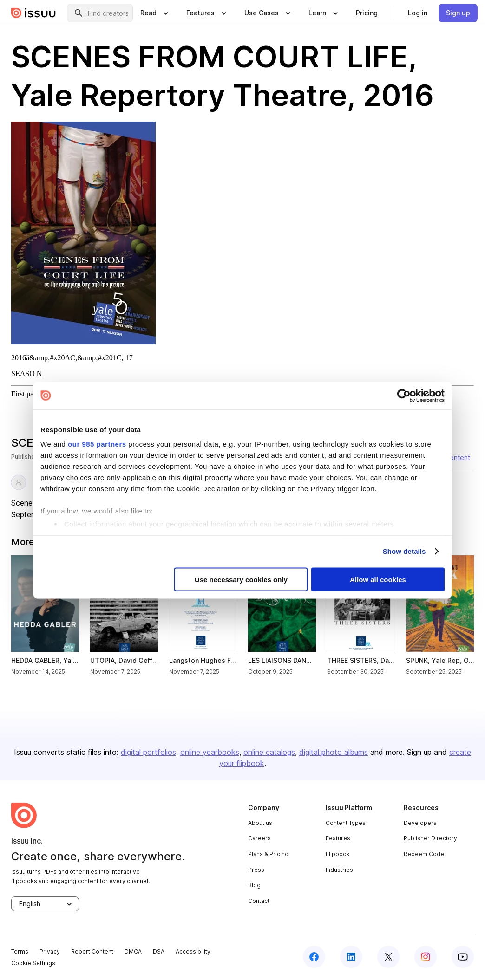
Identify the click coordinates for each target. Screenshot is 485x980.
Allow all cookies (378, 579)
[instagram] (426, 957)
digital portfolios (148, 752)
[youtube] (463, 957)
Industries (339, 870)
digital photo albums (334, 752)
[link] (367, 13)
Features (338, 838)
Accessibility (193, 951)
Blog (254, 885)
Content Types (346, 823)
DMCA (133, 951)
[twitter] (388, 957)
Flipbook (338, 854)
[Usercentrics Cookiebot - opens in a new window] (404, 396)
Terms (20, 951)
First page (26, 394)
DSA (159, 951)
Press (256, 870)
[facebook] (314, 957)
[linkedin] (351, 957)
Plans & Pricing (268, 854)
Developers (420, 823)
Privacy (50, 951)
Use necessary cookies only (241, 579)
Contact (259, 901)
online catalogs (269, 752)
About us (260, 823)
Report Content (92, 951)
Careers (259, 838)
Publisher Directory (430, 838)
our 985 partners (97, 444)
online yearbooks (210, 752)
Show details (404, 551)
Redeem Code (424, 854)
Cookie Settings (33, 963)
